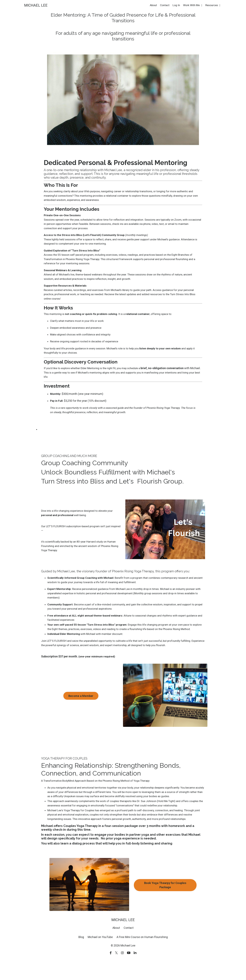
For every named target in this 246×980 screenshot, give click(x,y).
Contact (163, 5)
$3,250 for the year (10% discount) (88, 408)
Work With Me (191, 5)
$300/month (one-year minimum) (85, 401)
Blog (81, 958)
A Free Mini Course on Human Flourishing (142, 958)
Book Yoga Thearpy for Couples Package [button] (165, 906)
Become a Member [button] (81, 714)
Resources (212, 5)
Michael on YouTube (100, 958)
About (151, 5)
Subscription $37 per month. (59, 675)
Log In (174, 5)
